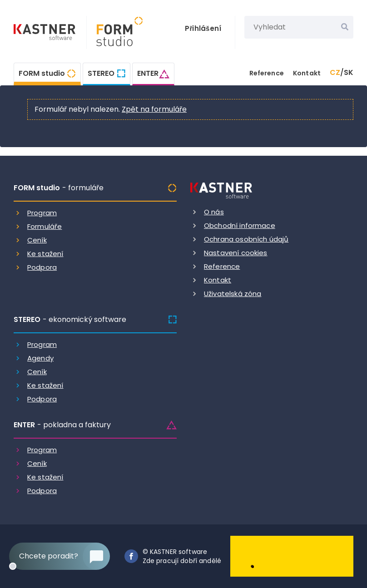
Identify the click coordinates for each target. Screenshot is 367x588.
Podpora (42, 267)
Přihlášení (203, 28)
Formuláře (45, 226)
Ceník (37, 240)
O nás (214, 212)
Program (42, 213)
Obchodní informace (240, 225)
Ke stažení (45, 254)
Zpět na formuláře (154, 109)
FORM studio (42, 73)
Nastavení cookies (236, 253)
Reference (267, 73)
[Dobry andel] (292, 556)
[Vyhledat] (345, 27)
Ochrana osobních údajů (246, 239)
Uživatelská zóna (233, 294)
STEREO (101, 73)
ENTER (148, 73)
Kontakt (307, 73)
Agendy (40, 358)
